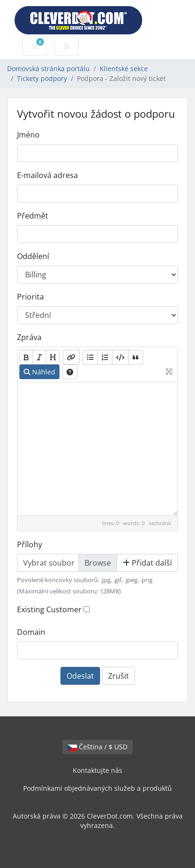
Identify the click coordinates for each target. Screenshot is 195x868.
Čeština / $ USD (97, 747)
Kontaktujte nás (97, 770)
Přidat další (147, 563)
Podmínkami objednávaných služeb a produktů (97, 788)
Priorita (30, 297)
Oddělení (33, 256)
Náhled (39, 372)
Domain (31, 632)
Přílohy (30, 544)
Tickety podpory (42, 78)
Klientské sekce (124, 69)
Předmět (33, 216)
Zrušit (119, 676)
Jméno (28, 135)
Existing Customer (49, 609)
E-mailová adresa (47, 175)
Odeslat (80, 676)
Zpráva (29, 337)
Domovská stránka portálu (48, 69)
